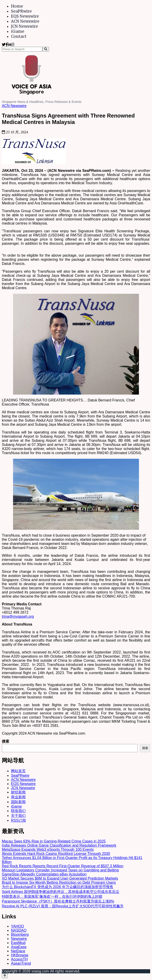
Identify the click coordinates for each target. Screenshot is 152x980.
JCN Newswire (24, 26)
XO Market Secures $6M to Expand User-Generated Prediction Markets (60, 878)
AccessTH (19, 959)
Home (17, 6)
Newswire (19, 939)
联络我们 (18, 811)
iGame (18, 31)
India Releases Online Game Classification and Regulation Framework (59, 845)
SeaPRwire (21, 11)
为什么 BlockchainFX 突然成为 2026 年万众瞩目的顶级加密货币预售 (58, 887)
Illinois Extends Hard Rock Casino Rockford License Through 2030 (56, 854)
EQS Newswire (25, 16)
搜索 (5, 741)
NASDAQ (19, 930)
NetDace (18, 951)
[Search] (46, 49)
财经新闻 (18, 792)
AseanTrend (21, 963)
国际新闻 (18, 802)
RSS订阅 (18, 820)
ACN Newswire (25, 21)
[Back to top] (5, 976)
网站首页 (18, 771)
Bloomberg (20, 935)
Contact (19, 36)
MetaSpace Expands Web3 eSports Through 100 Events (48, 850)
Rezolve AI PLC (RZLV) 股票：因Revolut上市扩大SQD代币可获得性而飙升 (63, 906)
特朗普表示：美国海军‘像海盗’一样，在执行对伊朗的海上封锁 (52, 896)
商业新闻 (18, 797)
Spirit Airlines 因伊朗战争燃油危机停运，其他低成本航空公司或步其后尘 (61, 892)
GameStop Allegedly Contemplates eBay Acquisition (44, 874)
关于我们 (18, 816)
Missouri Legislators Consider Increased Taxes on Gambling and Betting (60, 870)
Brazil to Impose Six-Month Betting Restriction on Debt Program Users (59, 883)
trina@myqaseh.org (18, 616)
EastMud (18, 943)
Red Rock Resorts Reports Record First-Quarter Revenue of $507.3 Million (63, 866)
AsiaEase (19, 947)
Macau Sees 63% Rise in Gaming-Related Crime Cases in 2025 (54, 841)
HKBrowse (20, 955)
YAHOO (18, 926)
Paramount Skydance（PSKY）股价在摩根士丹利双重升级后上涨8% (58, 901)
